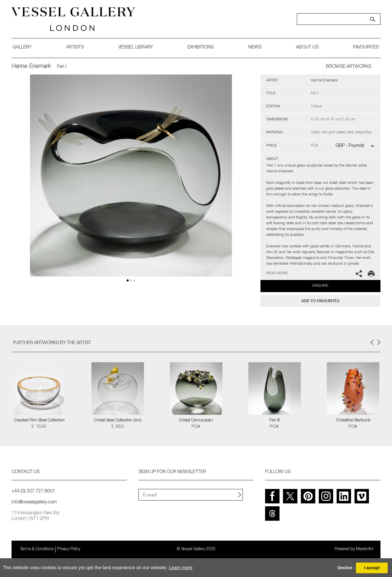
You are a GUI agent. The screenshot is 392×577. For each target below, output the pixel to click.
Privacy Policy (69, 549)
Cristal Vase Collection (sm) (118, 421)
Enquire (320, 286)
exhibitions (201, 48)
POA (196, 427)
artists (75, 48)
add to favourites (320, 301)
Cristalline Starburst (353, 421)
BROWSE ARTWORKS (349, 67)
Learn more (181, 568)
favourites (366, 48)
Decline (345, 568)
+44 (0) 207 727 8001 (33, 492)
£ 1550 (39, 427)
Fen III (275, 421)
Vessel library (136, 48)
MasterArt (365, 549)
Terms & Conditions (37, 549)
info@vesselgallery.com (34, 503)
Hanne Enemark (31, 67)
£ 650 (118, 427)
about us (307, 48)
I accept (372, 568)
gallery (22, 48)
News (255, 48)
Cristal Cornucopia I (196, 421)
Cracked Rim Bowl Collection (39, 421)
